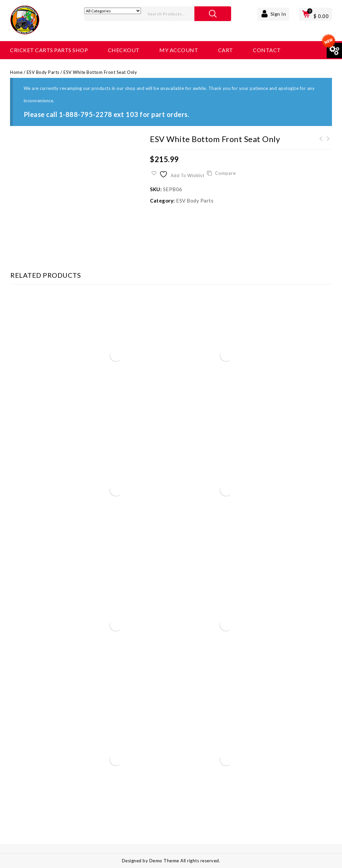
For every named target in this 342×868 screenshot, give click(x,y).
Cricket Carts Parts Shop (49, 50)
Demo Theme (165, 860)
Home (16, 72)
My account (179, 50)
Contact (267, 50)
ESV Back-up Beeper (321, 143)
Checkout (124, 50)
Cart (226, 50)
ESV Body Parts (43, 72)
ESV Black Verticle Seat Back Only (328, 143)
